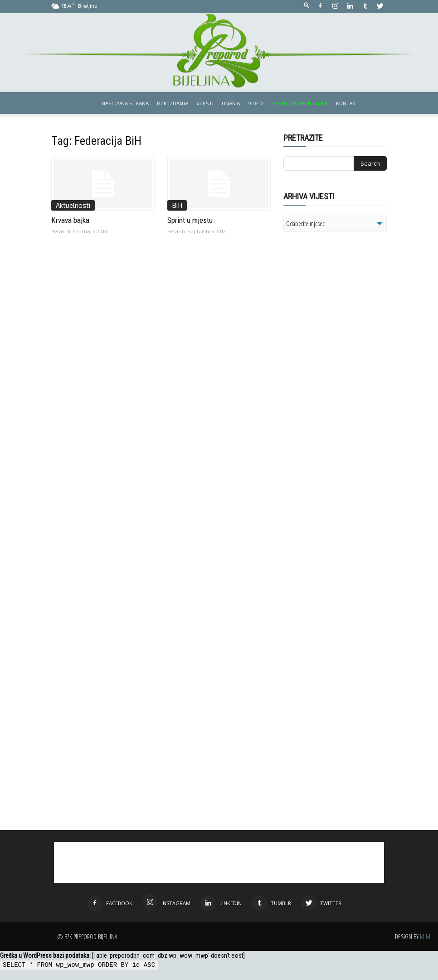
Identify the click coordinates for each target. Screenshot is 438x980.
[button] (307, 6)
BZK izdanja (173, 103)
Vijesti (205, 103)
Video (255, 103)
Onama (231, 103)
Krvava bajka (70, 220)
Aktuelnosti (73, 205)
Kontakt (347, 103)
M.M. (426, 937)
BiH (177, 205)
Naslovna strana (125, 103)
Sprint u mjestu (190, 220)
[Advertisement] (354, 356)
